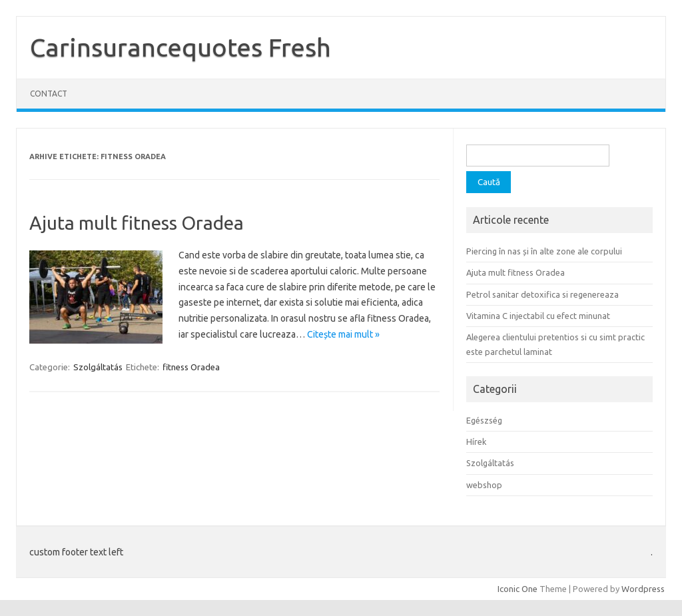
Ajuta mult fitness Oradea (137, 223)
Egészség (484, 420)
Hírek (476, 442)
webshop (484, 485)
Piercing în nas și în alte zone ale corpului (544, 251)
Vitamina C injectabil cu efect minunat (538, 316)
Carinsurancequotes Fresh (180, 47)
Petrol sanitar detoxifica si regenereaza (542, 294)
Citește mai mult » (343, 334)
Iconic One (517, 589)
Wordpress (643, 589)
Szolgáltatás (98, 367)
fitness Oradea (191, 367)
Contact (49, 94)
